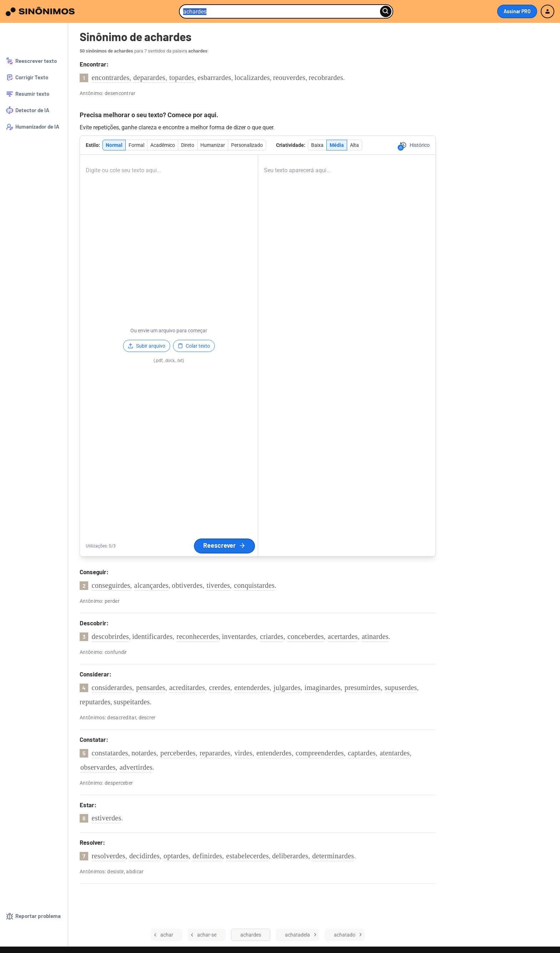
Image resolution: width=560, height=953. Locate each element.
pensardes (151, 688)
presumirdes (363, 688)
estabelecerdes (247, 856)
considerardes (112, 688)
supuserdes (401, 688)
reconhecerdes (197, 636)
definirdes (207, 856)
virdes (243, 753)
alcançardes (152, 585)
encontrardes (111, 78)
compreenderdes (320, 753)
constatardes (110, 753)
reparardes (215, 753)
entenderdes (252, 688)
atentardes (395, 753)
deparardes (149, 78)
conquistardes (254, 585)
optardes (176, 856)
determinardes (333, 856)
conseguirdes (111, 585)
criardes (272, 636)
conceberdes (306, 636)
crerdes (220, 688)
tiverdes (218, 585)
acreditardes (187, 688)
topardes (182, 78)
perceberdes (178, 753)
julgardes (287, 688)
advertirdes (136, 767)
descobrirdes (111, 636)
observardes (98, 767)
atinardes (375, 636)
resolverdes (109, 856)
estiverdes (107, 818)
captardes (362, 753)
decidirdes (144, 856)
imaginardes (323, 688)
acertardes (343, 636)
